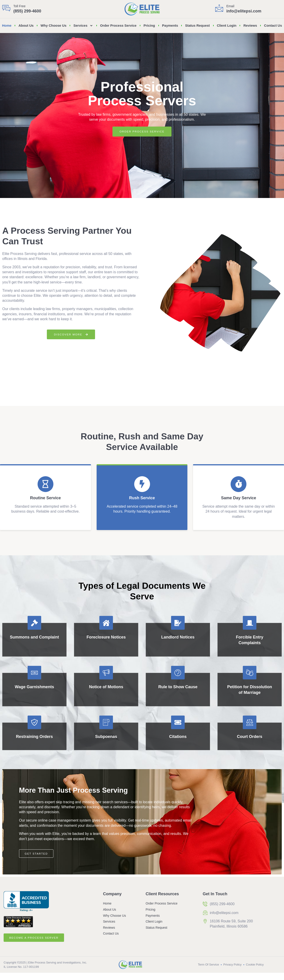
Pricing (149, 25)
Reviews (250, 25)
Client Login (227, 25)
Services (83, 26)
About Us (26, 25)
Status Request (197, 25)
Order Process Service (118, 25)
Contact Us (273, 25)
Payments (170, 25)
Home (7, 25)
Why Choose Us (53, 25)
